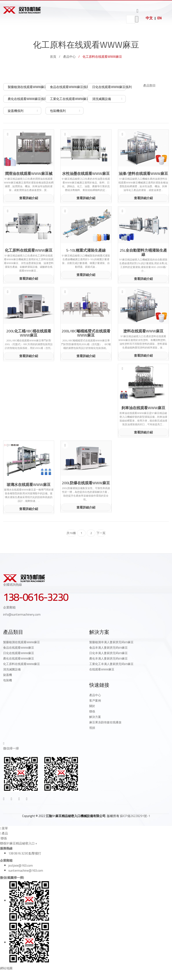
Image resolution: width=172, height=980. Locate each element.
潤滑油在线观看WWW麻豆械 (29, 174)
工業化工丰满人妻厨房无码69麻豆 (111, 664)
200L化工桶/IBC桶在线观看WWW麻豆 (29, 333)
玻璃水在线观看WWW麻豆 (29, 485)
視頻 (92, 728)
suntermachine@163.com (26, 870)
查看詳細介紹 (29, 198)
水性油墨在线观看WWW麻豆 (86, 174)
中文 (149, 18)
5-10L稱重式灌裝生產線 (86, 250)
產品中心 (69, 57)
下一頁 (101, 533)
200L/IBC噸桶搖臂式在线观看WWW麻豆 (86, 333)
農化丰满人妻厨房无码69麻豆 (108, 658)
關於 (92, 706)
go (137, 19)
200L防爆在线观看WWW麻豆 (86, 483)
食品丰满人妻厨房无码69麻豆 (108, 648)
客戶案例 (95, 701)
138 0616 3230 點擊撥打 (25, 853)
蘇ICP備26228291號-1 (135, 816)
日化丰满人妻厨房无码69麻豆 (108, 653)
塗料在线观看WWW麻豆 (143, 331)
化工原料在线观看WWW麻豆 (29, 250)
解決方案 (95, 717)
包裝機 (8, 680)
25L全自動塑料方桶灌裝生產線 (143, 252)
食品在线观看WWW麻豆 (19, 648)
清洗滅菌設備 (12, 669)
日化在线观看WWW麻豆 (19, 653)
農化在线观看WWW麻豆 (19, 658)
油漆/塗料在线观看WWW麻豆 (143, 174)
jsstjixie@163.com (21, 865)
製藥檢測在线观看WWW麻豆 (22, 642)
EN (159, 18)
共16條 (71, 533)
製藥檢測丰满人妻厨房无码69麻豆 (111, 642)
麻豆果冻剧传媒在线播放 (105, 722)
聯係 (92, 711)
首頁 (53, 57)
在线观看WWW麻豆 (102, 669)
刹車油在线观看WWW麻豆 (143, 408)
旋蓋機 (8, 675)
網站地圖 (6, 968)
